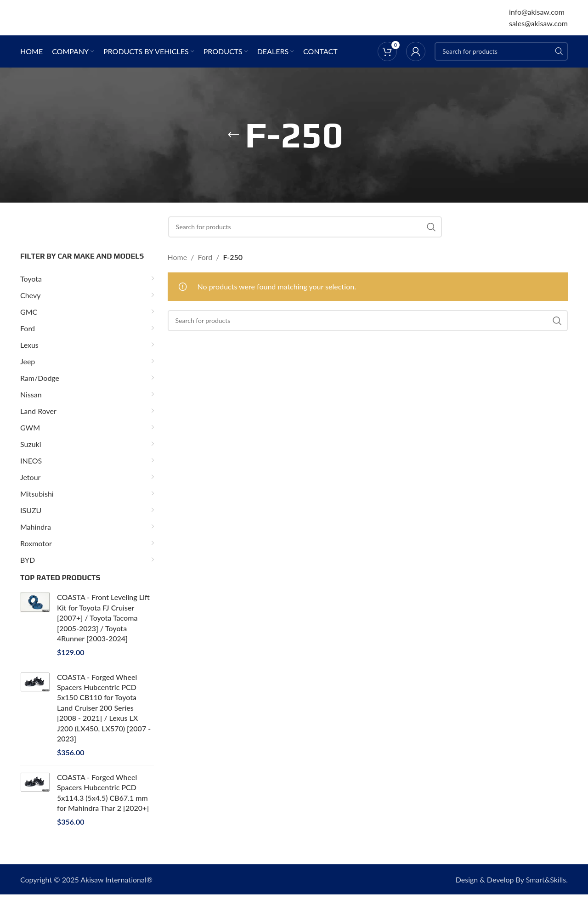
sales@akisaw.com (538, 29)
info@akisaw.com (537, 17)
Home (178, 268)
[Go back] (233, 146)
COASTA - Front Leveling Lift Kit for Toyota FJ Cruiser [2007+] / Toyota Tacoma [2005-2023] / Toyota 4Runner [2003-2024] (103, 628)
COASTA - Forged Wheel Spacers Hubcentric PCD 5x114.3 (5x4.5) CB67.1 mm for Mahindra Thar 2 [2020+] (103, 803)
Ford (205, 268)
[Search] (501, 62)
